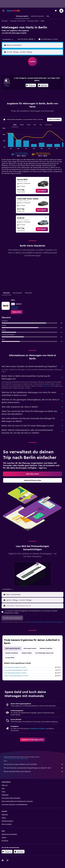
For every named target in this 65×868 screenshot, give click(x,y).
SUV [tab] (35, 125)
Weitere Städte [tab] (27, 653)
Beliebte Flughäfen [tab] (46, 648)
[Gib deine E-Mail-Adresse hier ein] (34, 606)
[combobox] (8, 39)
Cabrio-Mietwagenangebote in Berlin (16, 676)
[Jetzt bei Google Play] (31, 86)
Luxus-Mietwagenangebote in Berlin (16, 670)
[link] (42, 191)
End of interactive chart (2, 147)
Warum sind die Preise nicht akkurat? (34, 772)
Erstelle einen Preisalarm (37, 729)
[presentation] (43, 85)
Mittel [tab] (22, 125)
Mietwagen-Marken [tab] (30, 648)
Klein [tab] (15, 125)
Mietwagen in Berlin (33, 21)
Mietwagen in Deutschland (18, 21)
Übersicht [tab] (6, 293)
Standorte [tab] (28, 293)
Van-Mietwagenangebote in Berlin (15, 667)
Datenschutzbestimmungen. (54, 622)
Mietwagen (5, 21)
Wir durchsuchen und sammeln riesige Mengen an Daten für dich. (34, 768)
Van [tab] (41, 125)
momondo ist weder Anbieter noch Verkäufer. (34, 764)
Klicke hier (47, 386)
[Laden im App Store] (43, 86)
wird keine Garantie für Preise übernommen (16, 759)
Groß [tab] (29, 125)
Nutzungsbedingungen (37, 622)
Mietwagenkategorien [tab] (13, 648)
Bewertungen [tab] (17, 293)
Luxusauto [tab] (48, 125)
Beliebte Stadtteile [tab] (12, 653)
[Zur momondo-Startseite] (13, 11)
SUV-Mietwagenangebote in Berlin (15, 673)
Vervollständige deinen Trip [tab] (44, 653)
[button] (3, 11)
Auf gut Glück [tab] (10, 658)
